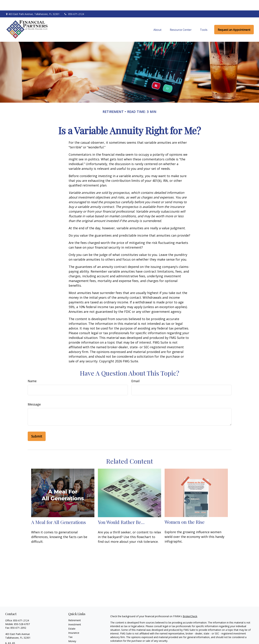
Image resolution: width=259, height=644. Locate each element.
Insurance (74, 622)
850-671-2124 (74, 4)
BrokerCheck (190, 606)
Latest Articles (76, 639)
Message (34, 394)
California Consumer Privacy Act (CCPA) (225, 637)
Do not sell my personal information (212, 640)
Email (135, 371)
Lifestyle (73, 635)
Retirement (75, 610)
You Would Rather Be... (121, 512)
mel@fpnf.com (13, 639)
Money (72, 631)
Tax (70, 627)
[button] (157, 19)
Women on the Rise (185, 511)
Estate (72, 618)
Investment (75, 614)
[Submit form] (37, 426)
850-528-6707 (22, 614)
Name (32, 371)
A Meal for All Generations (59, 512)
